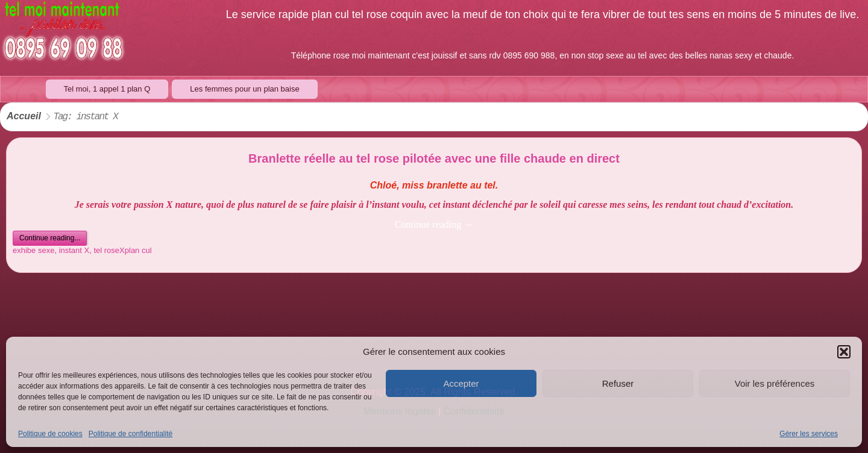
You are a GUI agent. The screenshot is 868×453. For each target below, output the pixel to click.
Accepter (461, 383)
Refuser (618, 383)
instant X (74, 250)
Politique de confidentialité (131, 434)
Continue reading (434, 224)
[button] (844, 352)
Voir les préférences (775, 383)
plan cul (138, 250)
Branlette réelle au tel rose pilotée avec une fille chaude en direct (434, 158)
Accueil (24, 117)
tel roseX (109, 250)
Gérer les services (809, 434)
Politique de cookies (50, 434)
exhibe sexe (33, 250)
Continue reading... (50, 238)
